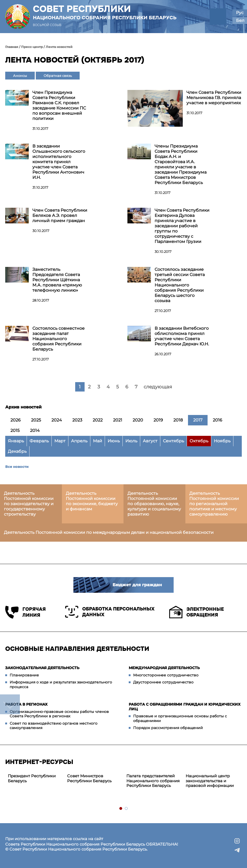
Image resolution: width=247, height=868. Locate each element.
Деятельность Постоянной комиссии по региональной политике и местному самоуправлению (214, 504)
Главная (12, 47)
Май (98, 441)
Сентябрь (174, 441)
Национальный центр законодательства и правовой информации (210, 781)
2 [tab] (127, 809)
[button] (218, 17)
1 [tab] (121, 809)
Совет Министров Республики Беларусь (89, 778)
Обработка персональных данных (110, 612)
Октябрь (199, 441)
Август (150, 441)
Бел (240, 20)
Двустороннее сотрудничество (163, 682)
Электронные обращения (196, 612)
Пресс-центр (32, 47)
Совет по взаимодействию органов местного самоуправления (54, 726)
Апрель (79, 441)
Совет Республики (105, 12)
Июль (131, 441)
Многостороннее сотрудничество (166, 675)
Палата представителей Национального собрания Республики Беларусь (153, 781)
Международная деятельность (164, 668)
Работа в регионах (26, 704)
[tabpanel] (35, 779)
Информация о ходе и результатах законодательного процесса (61, 684)
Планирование (24, 675)
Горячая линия (25, 612)
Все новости (17, 467)
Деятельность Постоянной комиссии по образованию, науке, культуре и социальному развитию (154, 504)
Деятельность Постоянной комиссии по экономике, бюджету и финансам (92, 501)
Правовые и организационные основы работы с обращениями (180, 718)
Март (60, 441)
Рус (240, 13)
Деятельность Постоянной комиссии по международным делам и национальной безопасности (109, 532)
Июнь (114, 441)
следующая (158, 387)
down (10, 704)
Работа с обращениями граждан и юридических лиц (185, 707)
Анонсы (20, 76)
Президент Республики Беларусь (32, 778)
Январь (16, 441)
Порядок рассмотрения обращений (168, 728)
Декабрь (17, 451)
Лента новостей (59, 47)
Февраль (39, 441)
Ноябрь (222, 441)
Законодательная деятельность (42, 668)
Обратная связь (58, 76)
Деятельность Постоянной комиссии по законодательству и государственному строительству (29, 504)
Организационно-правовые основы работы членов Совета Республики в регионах (59, 714)
